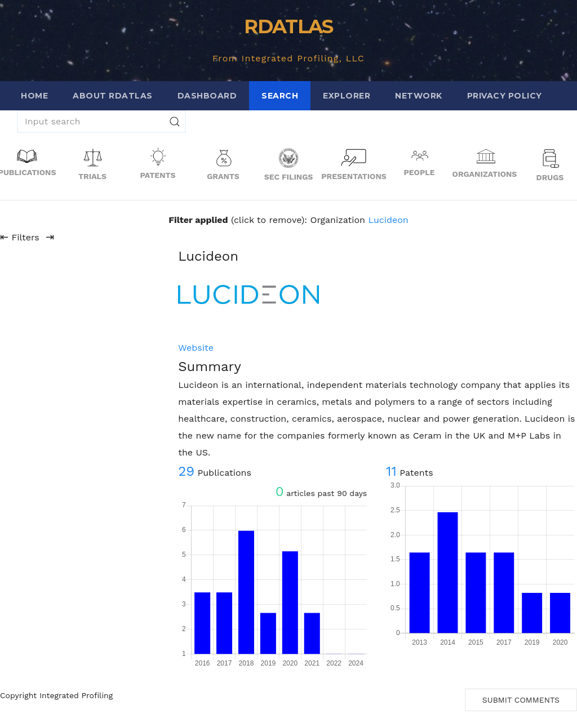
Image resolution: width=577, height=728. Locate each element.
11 (391, 471)
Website (196, 348)
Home (34, 96)
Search (280, 96)
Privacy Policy (505, 96)
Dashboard (207, 96)
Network (419, 96)
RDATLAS (288, 26)
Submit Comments (521, 700)
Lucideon (388, 220)
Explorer (347, 96)
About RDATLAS (113, 96)
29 (186, 471)
